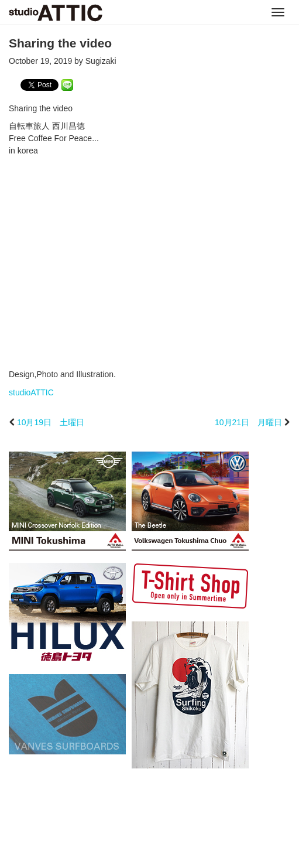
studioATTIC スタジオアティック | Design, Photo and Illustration (56, 13)
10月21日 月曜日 (248, 422)
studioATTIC (31, 392)
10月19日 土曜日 (51, 422)
